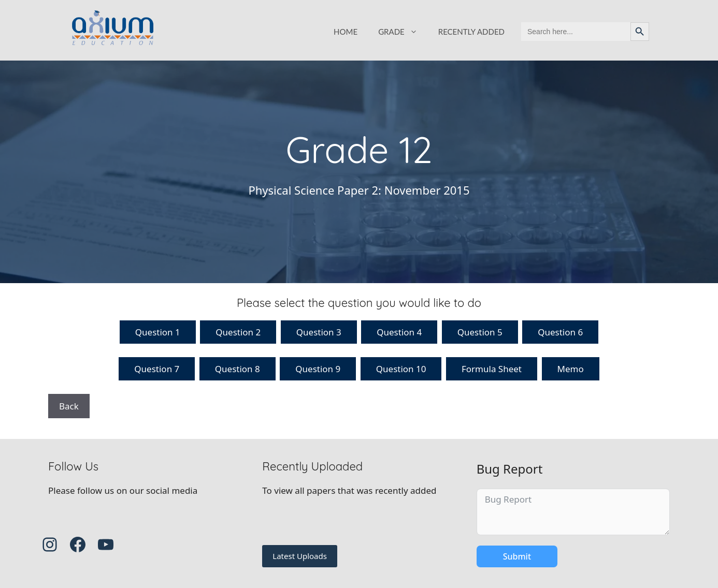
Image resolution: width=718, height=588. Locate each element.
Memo (571, 369)
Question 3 (319, 332)
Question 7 (157, 369)
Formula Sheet (492, 369)
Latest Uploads (300, 556)
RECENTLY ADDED (471, 32)
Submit (517, 556)
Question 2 (238, 332)
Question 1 (158, 332)
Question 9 (318, 369)
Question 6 (560, 332)
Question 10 (401, 369)
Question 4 (399, 332)
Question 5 (480, 332)
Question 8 (238, 369)
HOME (346, 32)
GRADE (403, 32)
